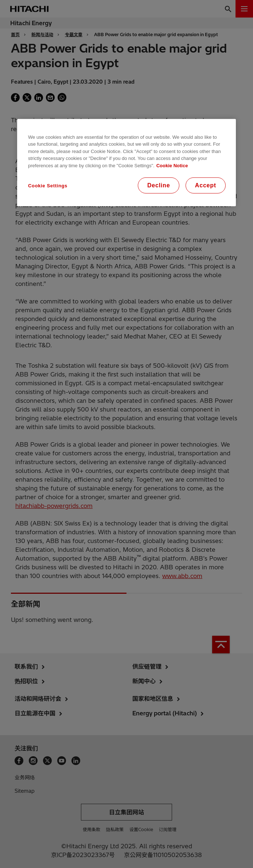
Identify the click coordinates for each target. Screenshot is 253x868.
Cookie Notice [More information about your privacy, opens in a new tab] (172, 165)
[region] (126, 162)
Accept (206, 185)
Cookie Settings (48, 186)
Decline (159, 185)
